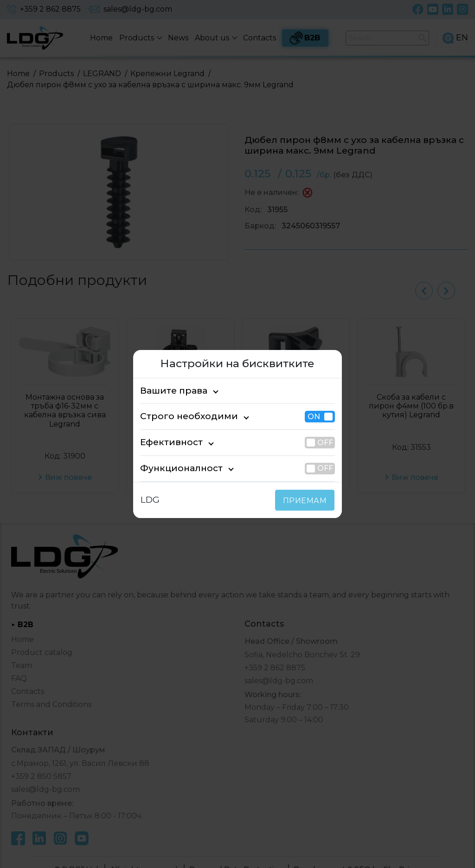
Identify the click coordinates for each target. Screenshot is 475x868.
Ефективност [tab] (167, 442)
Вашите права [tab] (169, 391)
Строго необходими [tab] (180, 417)
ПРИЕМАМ (307, 501)
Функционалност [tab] (174, 468)
